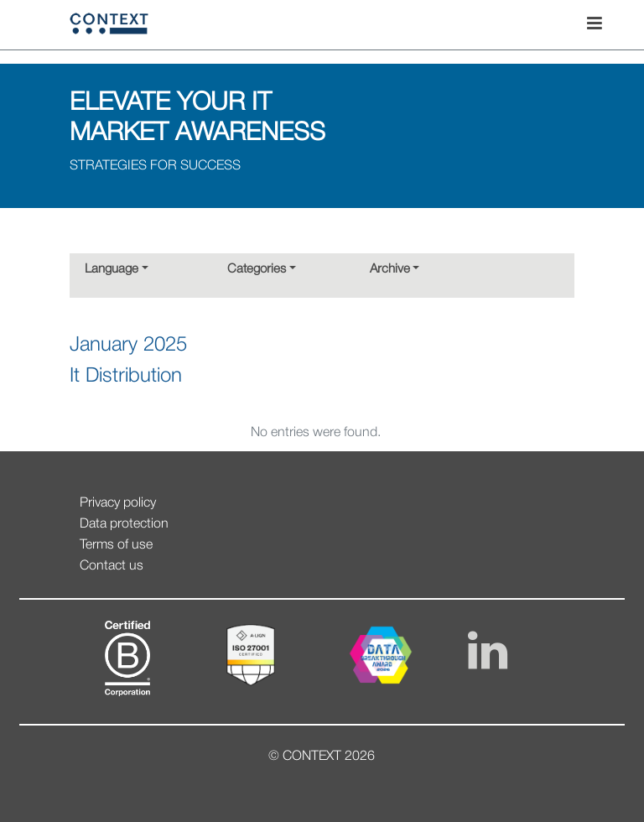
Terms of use (116, 545)
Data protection (124, 524)
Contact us (112, 566)
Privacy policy (118, 503)
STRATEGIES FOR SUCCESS (155, 166)
